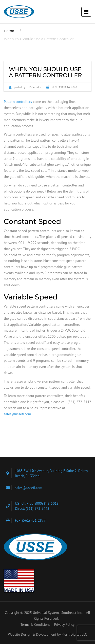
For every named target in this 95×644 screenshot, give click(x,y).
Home (9, 31)
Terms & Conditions (35, 624)
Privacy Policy (64, 624)
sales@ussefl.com (17, 414)
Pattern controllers (18, 102)
